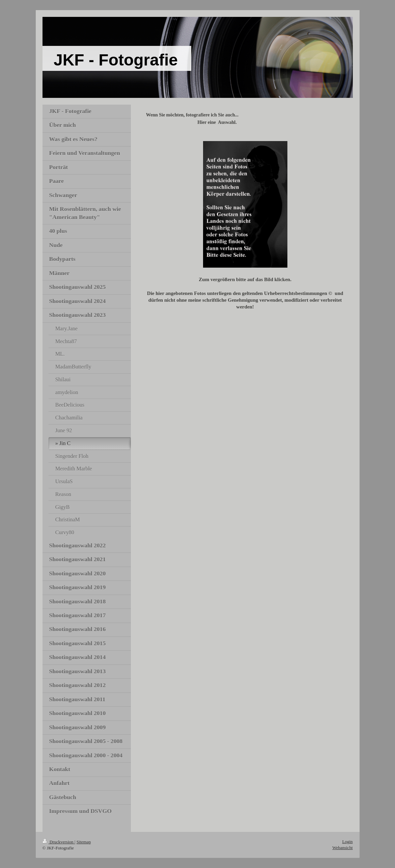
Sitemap (84, 842)
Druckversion (59, 842)
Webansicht (342, 848)
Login (347, 842)
